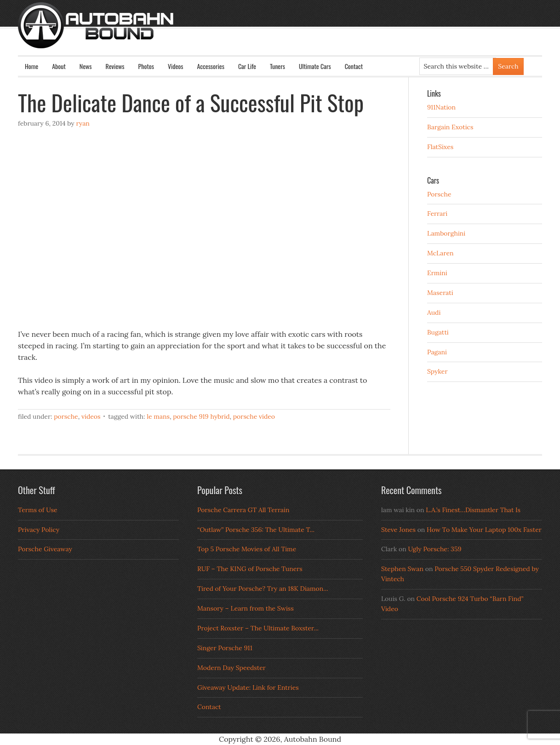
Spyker (437, 371)
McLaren (440, 253)
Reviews (115, 66)
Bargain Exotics (450, 127)
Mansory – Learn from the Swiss (246, 608)
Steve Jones (398, 530)
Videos (176, 66)
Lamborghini (446, 233)
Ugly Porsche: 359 (434, 549)
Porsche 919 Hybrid (201, 416)
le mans (158, 416)
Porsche (66, 416)
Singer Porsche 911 (225, 648)
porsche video (254, 416)
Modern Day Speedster (231, 668)
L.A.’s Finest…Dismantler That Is (473, 510)
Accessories (210, 66)
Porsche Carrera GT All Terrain (243, 510)
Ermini (437, 273)
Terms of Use (38, 510)
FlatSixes (440, 147)
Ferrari (437, 214)
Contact (354, 66)
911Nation (441, 107)
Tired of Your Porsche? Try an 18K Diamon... (263, 589)
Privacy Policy (39, 530)
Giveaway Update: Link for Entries (248, 687)
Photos (146, 66)
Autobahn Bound (295, 33)
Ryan (83, 123)
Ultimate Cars (315, 66)
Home (31, 66)
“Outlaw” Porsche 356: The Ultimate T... (256, 530)
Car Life (247, 66)
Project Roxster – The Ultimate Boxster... (258, 628)
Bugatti (438, 332)
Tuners (277, 66)
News (86, 66)
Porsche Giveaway (45, 549)
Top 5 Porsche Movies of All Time (247, 549)
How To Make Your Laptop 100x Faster (484, 530)
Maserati (440, 293)
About (59, 66)
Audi (434, 312)
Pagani (437, 352)
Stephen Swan (402, 569)
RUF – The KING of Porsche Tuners (250, 569)
